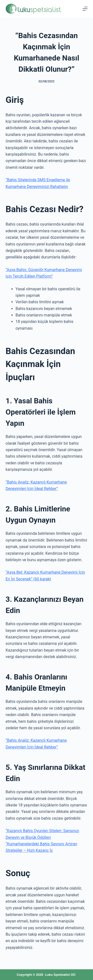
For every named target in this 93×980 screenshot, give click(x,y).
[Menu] (85, 9)
